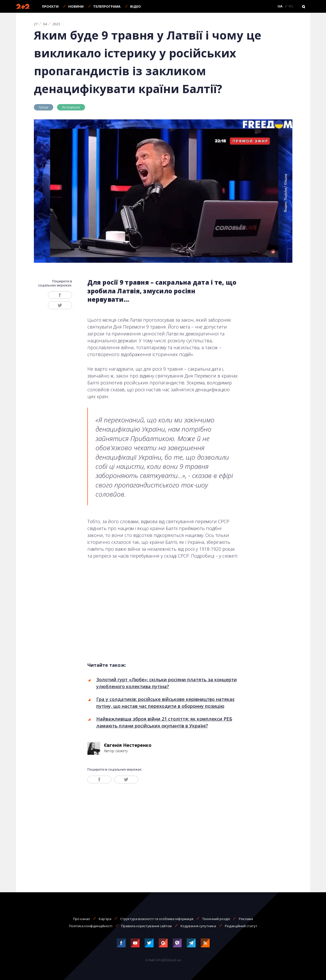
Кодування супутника (198, 926)
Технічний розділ (216, 919)
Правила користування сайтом (146, 926)
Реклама (246, 919)
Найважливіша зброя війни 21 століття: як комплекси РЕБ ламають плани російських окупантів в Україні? (164, 722)
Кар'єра (105, 919)
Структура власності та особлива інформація (157, 919)
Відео (135, 6)
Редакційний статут (241, 926)
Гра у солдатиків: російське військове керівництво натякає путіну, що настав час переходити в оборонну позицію (165, 703)
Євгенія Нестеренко (128, 745)
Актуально (71, 107)
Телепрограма (107, 6)
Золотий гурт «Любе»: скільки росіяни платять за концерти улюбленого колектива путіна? (167, 683)
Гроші (44, 107)
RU (291, 6)
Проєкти (50, 6)
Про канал (81, 919)
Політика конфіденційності (91, 926)
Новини (76, 6)
